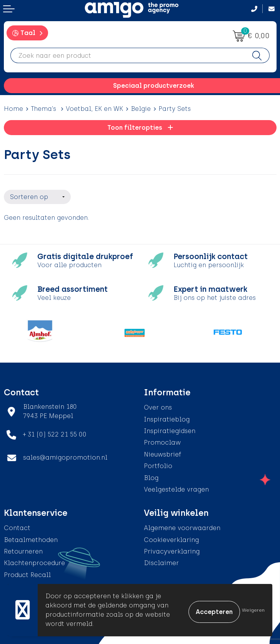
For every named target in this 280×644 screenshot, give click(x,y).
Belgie (141, 109)
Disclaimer (161, 561)
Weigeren (253, 610)
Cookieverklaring (171, 537)
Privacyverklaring (172, 549)
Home (13, 109)
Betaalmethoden (31, 537)
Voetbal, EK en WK (94, 109)
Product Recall (27, 572)
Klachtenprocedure (34, 561)
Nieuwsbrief (162, 452)
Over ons (158, 405)
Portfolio (158, 463)
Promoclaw (162, 440)
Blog (151, 475)
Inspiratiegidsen (170, 428)
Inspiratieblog (167, 417)
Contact (17, 526)
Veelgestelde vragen (176, 487)
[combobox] (128, 55)
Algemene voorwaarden (182, 526)
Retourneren (23, 549)
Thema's (44, 109)
